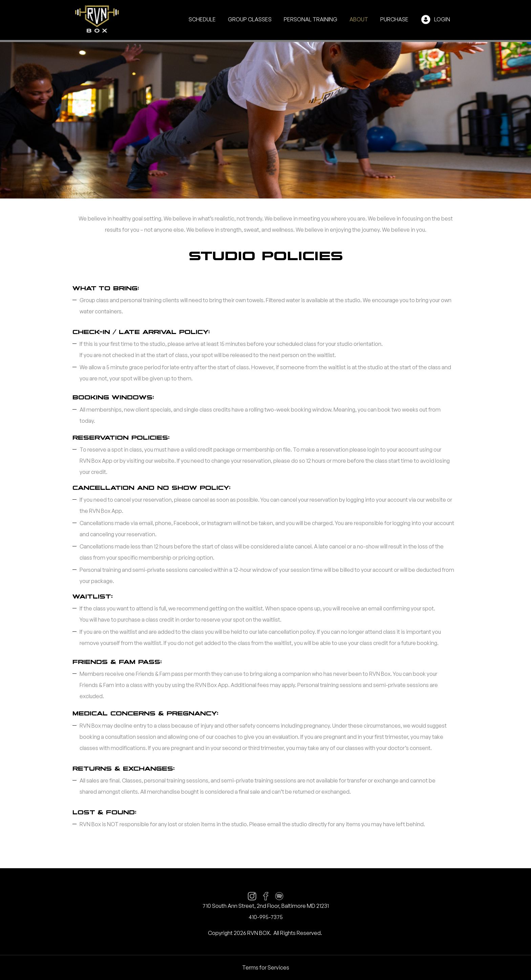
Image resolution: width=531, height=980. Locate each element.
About (359, 19)
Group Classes (250, 19)
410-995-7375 (266, 917)
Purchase (394, 19)
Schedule (202, 19)
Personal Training (311, 19)
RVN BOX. (259, 933)
